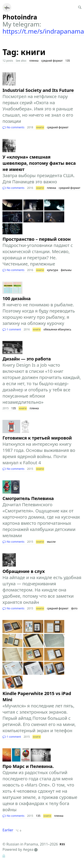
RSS (62, 844)
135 (68, 61)
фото (74, 608)
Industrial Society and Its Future (38, 90)
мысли (51, 542)
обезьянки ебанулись (57, 329)
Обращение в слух (24, 571)
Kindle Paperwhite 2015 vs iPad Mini (37, 696)
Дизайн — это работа (27, 359)
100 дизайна (16, 298)
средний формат (52, 61)
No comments (13, 127)
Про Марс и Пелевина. (28, 766)
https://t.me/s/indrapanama (43, 31)
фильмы (66, 270)
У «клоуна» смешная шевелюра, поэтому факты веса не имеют (39, 163)
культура (52, 270)
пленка (34, 61)
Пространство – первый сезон (37, 239)
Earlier (8, 830)
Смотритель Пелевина (28, 498)
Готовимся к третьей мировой (37, 438)
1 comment (12, 329)
